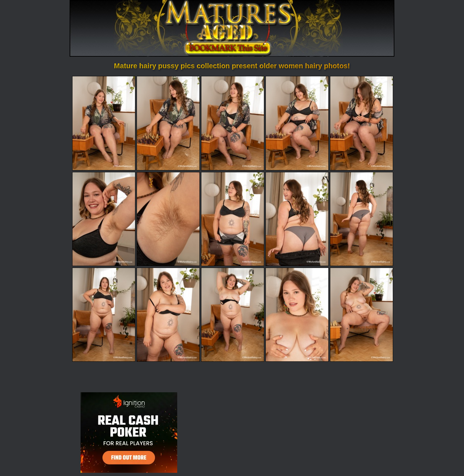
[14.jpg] (297, 315)
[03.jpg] (233, 123)
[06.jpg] (104, 219)
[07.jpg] (168, 219)
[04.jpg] (297, 123)
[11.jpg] (104, 315)
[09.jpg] (297, 219)
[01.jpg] (104, 123)
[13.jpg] (233, 315)
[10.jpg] (362, 219)
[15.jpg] (362, 315)
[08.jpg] (233, 219)
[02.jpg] (168, 123)
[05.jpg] (362, 123)
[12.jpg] (168, 315)
